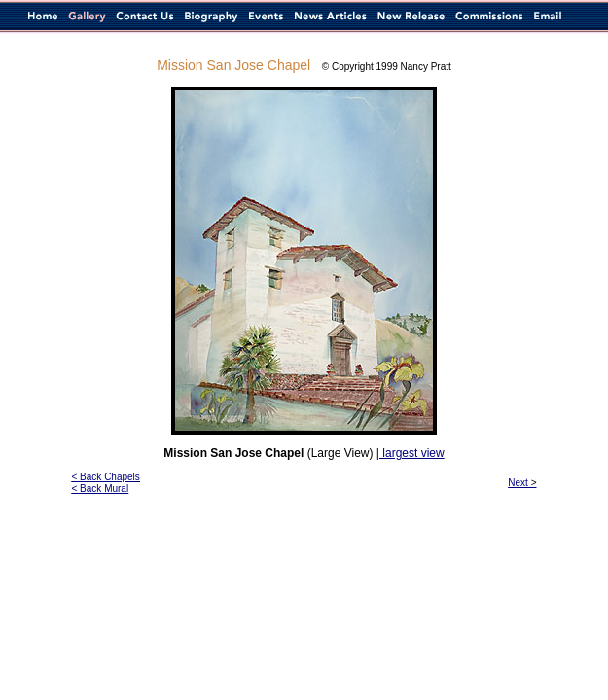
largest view (412, 453)
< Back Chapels (106, 477)
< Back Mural (101, 489)
